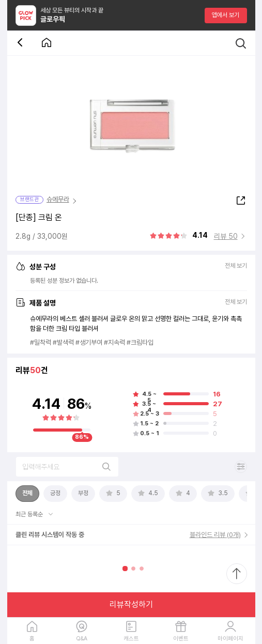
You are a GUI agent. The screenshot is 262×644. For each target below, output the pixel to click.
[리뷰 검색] (67, 467)
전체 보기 (236, 266)
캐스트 (131, 639)
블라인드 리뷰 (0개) (215, 535)
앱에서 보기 (226, 15)
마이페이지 (230, 639)
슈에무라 (58, 199)
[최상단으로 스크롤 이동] (237, 574)
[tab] (27, 494)
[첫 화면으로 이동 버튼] (47, 43)
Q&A (82, 639)
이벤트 (181, 639)
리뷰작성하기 (131, 604)
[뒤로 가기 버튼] (22, 43)
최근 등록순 (30, 514)
